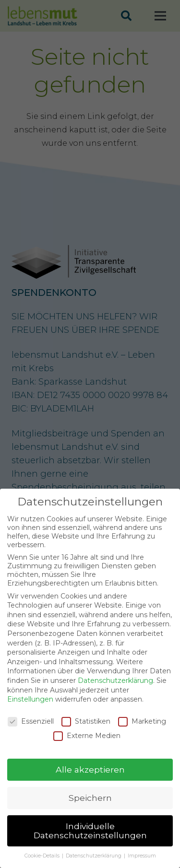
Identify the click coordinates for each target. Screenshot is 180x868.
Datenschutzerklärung (115, 688)
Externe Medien (87, 743)
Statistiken (86, 729)
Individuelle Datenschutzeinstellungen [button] (90, 839)
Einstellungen (30, 707)
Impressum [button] (142, 863)
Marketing (142, 729)
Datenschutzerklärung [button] (94, 863)
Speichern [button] (90, 805)
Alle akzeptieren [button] (90, 777)
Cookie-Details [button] (43, 863)
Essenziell (31, 729)
